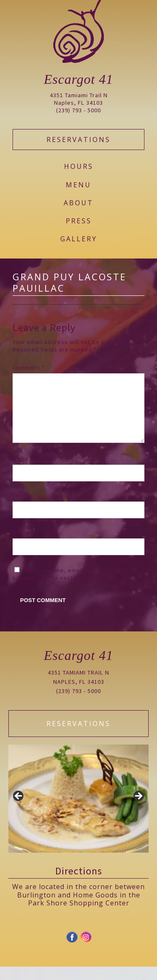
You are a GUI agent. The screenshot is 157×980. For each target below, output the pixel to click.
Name (23, 472)
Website (24, 546)
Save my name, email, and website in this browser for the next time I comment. (77, 587)
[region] (78, 812)
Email (22, 509)
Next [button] (138, 810)
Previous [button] (19, 810)
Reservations (78, 140)
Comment (28, 367)
